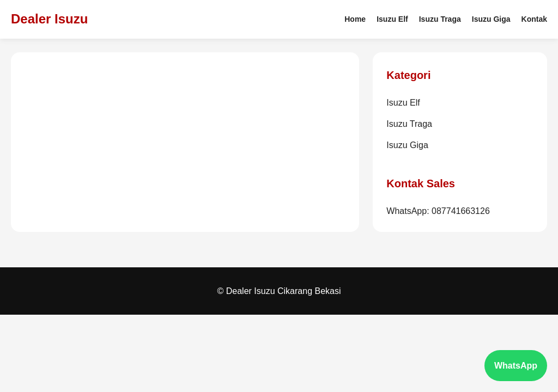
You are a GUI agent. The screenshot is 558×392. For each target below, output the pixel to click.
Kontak (534, 19)
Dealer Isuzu (49, 19)
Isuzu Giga (491, 19)
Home (355, 19)
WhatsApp (516, 366)
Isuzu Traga (440, 19)
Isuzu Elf (392, 19)
